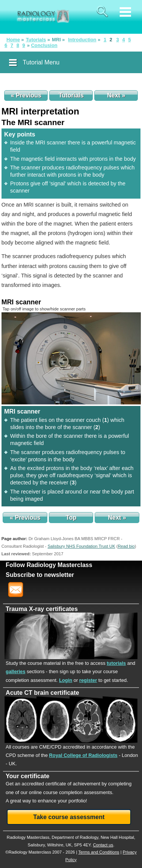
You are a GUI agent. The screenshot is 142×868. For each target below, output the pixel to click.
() (126, 546)
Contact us (103, 845)
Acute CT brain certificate (42, 693)
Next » (116, 95)
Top (71, 518)
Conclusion (44, 45)
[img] (71, 358)
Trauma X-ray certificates (42, 609)
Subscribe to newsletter (40, 575)
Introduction (82, 40)
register (88, 680)
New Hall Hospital (117, 837)
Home (13, 40)
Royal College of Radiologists (83, 755)
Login (66, 680)
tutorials (116, 663)
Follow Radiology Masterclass (49, 565)
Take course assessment (69, 817)
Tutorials (36, 40)
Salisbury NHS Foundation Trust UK (81, 546)
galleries (16, 671)
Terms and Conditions (99, 852)
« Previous (26, 95)
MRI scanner (21, 302)
